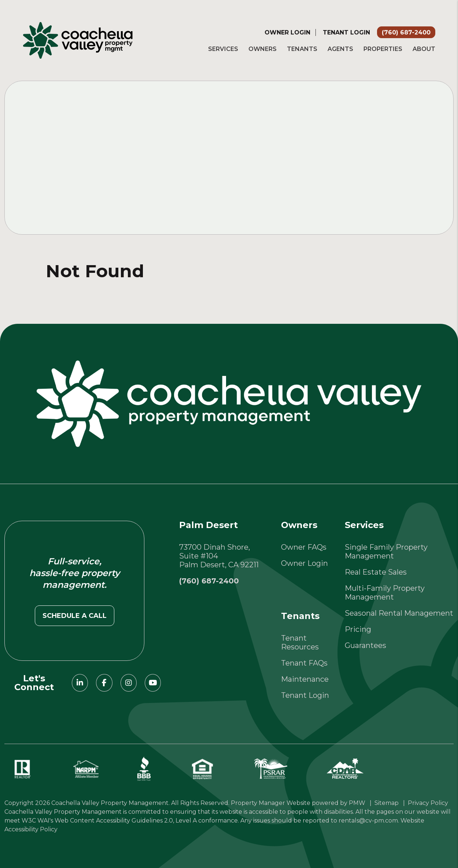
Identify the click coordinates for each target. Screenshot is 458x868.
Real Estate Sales (376, 572)
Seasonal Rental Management (399, 613)
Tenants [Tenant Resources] (302, 49)
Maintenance (305, 679)
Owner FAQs (304, 547)
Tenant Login (346, 32)
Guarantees (365, 645)
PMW (357, 803)
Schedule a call (75, 616)
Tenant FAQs (304, 663)
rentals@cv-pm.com (368, 821)
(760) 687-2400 (406, 32)
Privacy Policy (428, 803)
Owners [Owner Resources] (263, 49)
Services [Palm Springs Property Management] (223, 49)
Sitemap (387, 803)
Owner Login (287, 32)
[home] (78, 39)
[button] (80, 683)
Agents (340, 49)
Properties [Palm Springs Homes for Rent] (383, 49)
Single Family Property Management (386, 552)
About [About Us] (424, 49)
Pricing (358, 629)
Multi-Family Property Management (385, 593)
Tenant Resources (300, 642)
